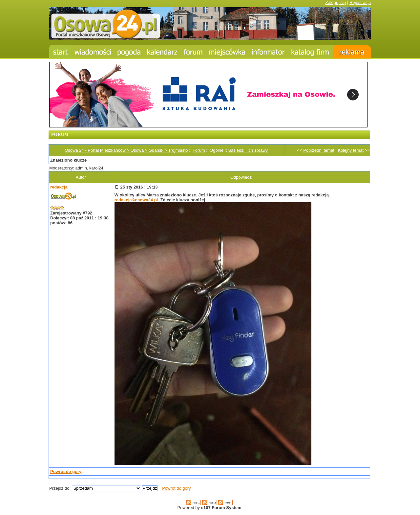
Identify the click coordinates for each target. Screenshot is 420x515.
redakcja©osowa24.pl (136, 200)
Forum (199, 150)
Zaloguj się (336, 2)
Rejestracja (360, 2)
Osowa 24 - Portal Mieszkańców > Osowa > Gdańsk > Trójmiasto (126, 150)
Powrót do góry (66, 471)
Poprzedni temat (319, 150)
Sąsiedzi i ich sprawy (248, 150)
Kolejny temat (351, 150)
